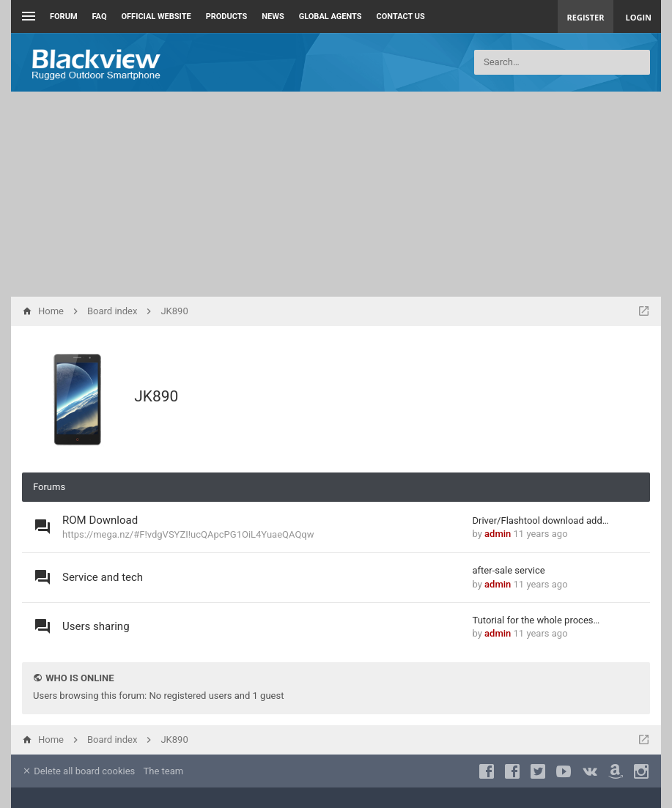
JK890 (156, 396)
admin (498, 534)
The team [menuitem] (164, 771)
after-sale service (509, 570)
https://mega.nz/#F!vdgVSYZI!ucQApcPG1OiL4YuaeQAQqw (188, 534)
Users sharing (96, 626)
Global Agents (331, 16)
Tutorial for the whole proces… (536, 620)
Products (227, 16)
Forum (64, 16)
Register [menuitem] (586, 17)
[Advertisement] (336, 194)
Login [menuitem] (638, 17)
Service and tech (103, 577)
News (273, 16)
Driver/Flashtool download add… (541, 520)
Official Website (156, 16)
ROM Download (100, 520)
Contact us (401, 16)
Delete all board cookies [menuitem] (78, 771)
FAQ (100, 16)
